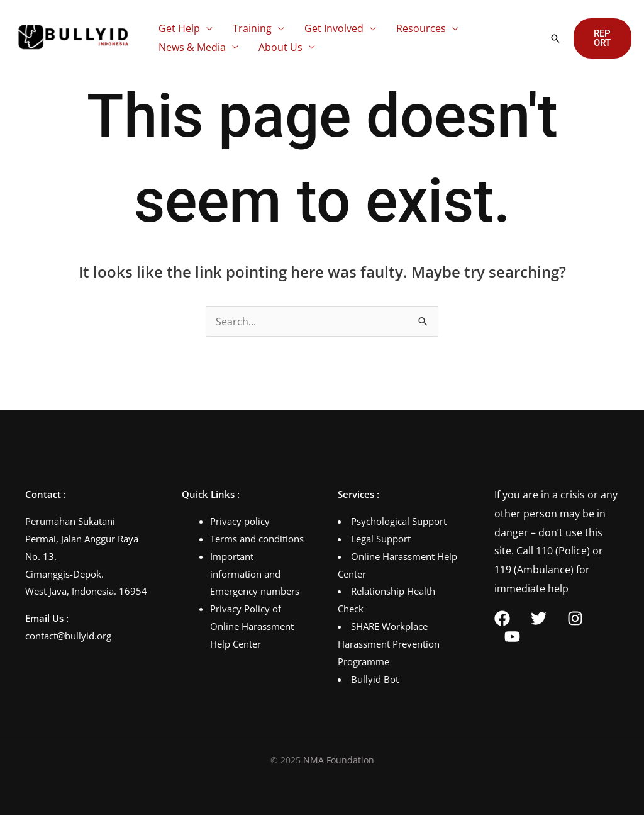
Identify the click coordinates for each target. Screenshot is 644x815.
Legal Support (381, 539)
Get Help (179, 28)
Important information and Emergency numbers (255, 574)
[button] (555, 38)
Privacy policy (240, 521)
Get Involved (334, 28)
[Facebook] (502, 618)
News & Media (192, 47)
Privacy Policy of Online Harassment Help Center (252, 626)
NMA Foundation (339, 760)
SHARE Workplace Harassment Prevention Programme (389, 644)
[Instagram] (575, 618)
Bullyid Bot (375, 679)
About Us (280, 47)
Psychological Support (399, 521)
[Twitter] (539, 618)
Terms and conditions (257, 539)
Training (252, 28)
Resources (421, 28)
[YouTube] (512, 637)
